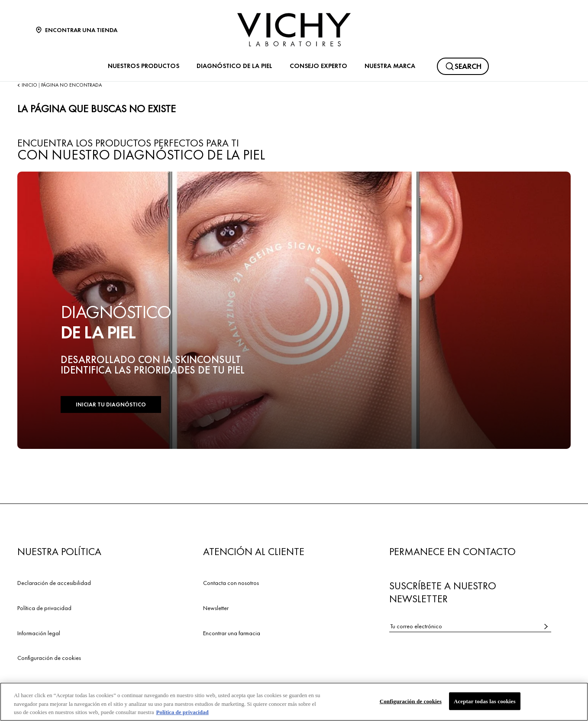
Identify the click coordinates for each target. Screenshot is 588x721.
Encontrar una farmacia (232, 633)
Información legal (39, 633)
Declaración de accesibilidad (54, 583)
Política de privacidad (44, 608)
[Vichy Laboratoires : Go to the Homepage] (294, 30)
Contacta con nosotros (231, 583)
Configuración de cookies (49, 658)
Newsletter (216, 608)
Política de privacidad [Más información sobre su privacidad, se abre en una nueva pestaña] (182, 713)
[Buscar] (463, 66)
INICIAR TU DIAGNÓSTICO (111, 404)
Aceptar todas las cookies (485, 701)
